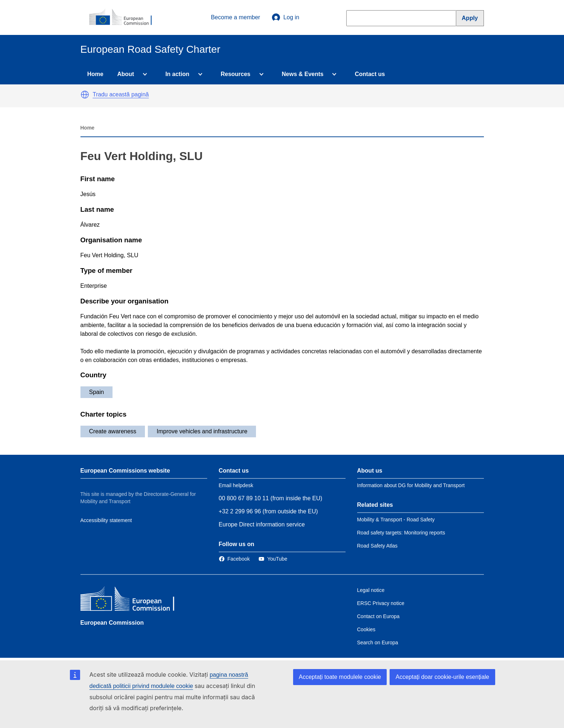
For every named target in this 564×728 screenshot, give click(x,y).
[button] (85, 95)
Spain (97, 392)
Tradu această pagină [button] (121, 94)
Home (95, 74)
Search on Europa (378, 643)
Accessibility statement (106, 520)
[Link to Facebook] (234, 559)
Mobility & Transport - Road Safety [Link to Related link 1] (396, 520)
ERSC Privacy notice (381, 603)
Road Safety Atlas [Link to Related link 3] (377, 546)
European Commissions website (125, 471)
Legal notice (371, 590)
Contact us (370, 74)
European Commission (112, 623)
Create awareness (113, 431)
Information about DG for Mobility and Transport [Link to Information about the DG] (411, 485)
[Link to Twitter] (273, 559)
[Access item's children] (143, 74)
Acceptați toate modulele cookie (340, 677)
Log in (285, 17)
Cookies (366, 629)
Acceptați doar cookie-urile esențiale (442, 677)
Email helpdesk (236, 485)
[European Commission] (125, 17)
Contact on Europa (378, 616)
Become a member (235, 17)
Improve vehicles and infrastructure (202, 431)
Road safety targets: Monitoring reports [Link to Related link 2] (401, 533)
